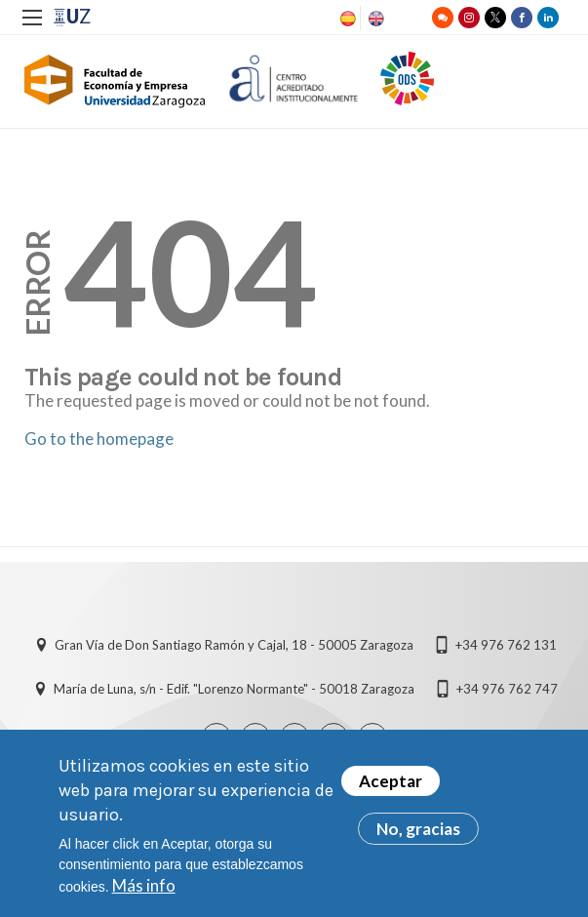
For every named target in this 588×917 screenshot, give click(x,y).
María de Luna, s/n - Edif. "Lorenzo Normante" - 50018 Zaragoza (234, 689)
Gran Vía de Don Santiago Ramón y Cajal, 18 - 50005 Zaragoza (234, 645)
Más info (144, 894)
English (374, 19)
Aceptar (391, 790)
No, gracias (418, 837)
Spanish (346, 19)
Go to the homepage (99, 439)
